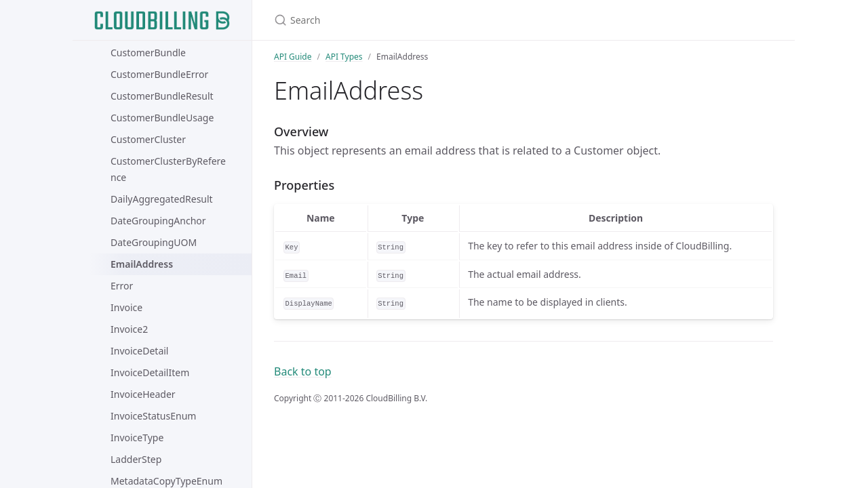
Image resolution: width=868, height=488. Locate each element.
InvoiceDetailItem (150, 372)
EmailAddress (142, 264)
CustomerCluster (148, 139)
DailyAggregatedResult (162, 199)
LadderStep (136, 459)
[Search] (434, 20)
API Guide (293, 57)
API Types (344, 57)
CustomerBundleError (159, 74)
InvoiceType (137, 438)
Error (122, 286)
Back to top (303, 371)
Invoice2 (129, 329)
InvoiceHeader (143, 394)
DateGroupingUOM (154, 242)
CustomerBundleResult (162, 96)
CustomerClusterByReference (168, 169)
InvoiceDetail (139, 351)
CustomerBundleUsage (162, 118)
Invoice (126, 307)
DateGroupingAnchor (158, 221)
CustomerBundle (148, 53)
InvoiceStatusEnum (153, 416)
